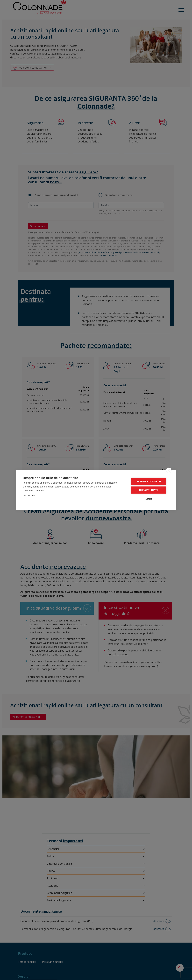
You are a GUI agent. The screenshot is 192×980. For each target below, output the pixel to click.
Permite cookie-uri (150, 481)
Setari (150, 499)
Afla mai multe (29, 496)
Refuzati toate (150, 490)
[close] (169, 470)
